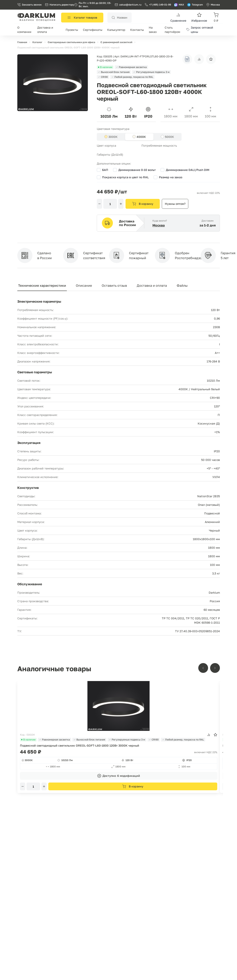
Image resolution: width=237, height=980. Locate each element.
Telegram (195, 5)
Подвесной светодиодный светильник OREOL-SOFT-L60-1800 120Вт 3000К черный (80, 745)
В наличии (28, 740)
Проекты (72, 30)
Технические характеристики (42, 285)
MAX (179, 5)
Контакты (137, 30)
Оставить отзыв (114, 285)
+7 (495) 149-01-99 (158, 5)
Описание (84, 285)
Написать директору (60, 5)
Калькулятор (116, 30)
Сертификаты (93, 30)
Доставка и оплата (152, 285)
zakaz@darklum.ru (130, 5)
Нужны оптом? (175, 204)
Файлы (182, 285)
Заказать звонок (30, 5)
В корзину (143, 204)
